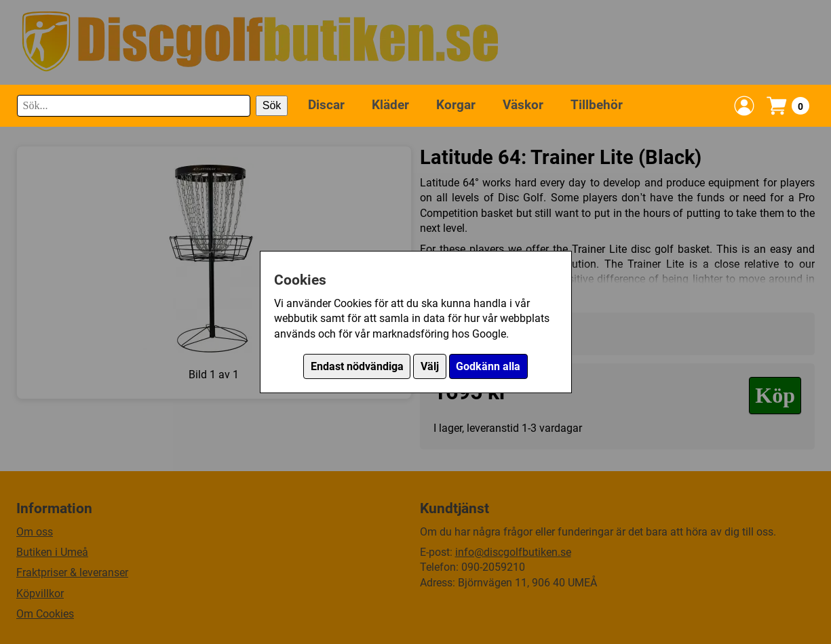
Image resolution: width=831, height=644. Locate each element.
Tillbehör (597, 105)
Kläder (390, 105)
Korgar (456, 105)
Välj (430, 366)
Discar (326, 105)
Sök (272, 105)
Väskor (523, 105)
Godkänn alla (488, 366)
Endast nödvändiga (357, 366)
